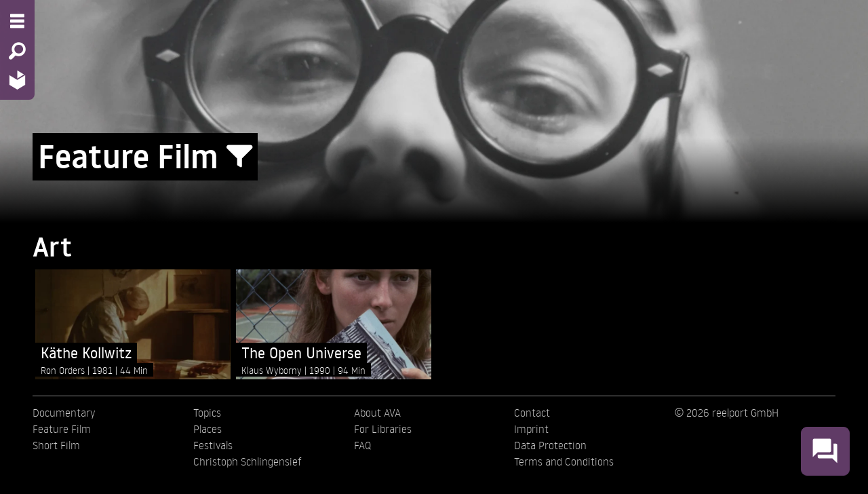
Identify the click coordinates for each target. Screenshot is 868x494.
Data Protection (550, 445)
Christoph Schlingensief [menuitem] (248, 461)
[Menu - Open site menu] (17, 21)
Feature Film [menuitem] (62, 429)
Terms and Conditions (564, 461)
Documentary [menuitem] (64, 413)
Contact (532, 413)
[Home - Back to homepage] (17, 80)
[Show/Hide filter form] (239, 157)
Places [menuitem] (208, 429)
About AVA (377, 413)
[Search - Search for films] (17, 51)
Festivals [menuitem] (213, 445)
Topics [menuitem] (207, 413)
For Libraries (383, 429)
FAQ (362, 445)
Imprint (531, 429)
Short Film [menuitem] (56, 445)
